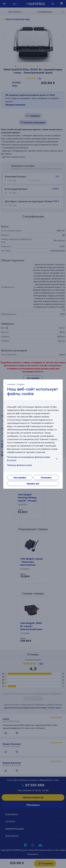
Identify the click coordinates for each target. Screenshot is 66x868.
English (21, 384)
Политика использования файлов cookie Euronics (33, 459)
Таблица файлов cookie (19, 465)
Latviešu (11, 384)
